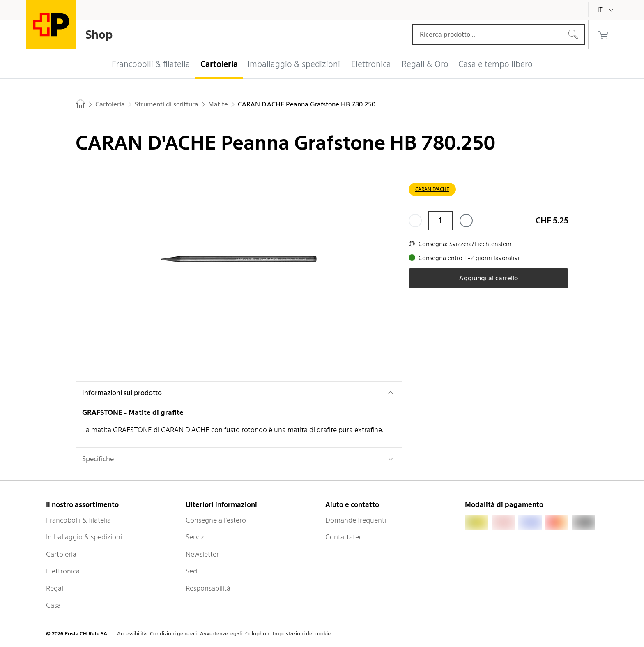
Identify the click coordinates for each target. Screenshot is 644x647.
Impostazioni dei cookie (302, 634)
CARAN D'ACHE (432, 189)
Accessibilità (132, 634)
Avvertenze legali (221, 634)
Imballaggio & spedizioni (84, 537)
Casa (53, 605)
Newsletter (202, 554)
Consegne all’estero (216, 520)
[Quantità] (441, 221)
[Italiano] (606, 10)
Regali (55, 588)
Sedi (192, 571)
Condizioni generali (173, 634)
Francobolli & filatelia (78, 520)
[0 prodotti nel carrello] (603, 35)
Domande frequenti (356, 520)
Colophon (257, 634)
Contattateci (345, 537)
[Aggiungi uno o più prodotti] (466, 221)
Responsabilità (208, 588)
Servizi (196, 537)
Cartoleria (61, 554)
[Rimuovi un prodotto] (415, 221)
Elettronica (63, 571)
